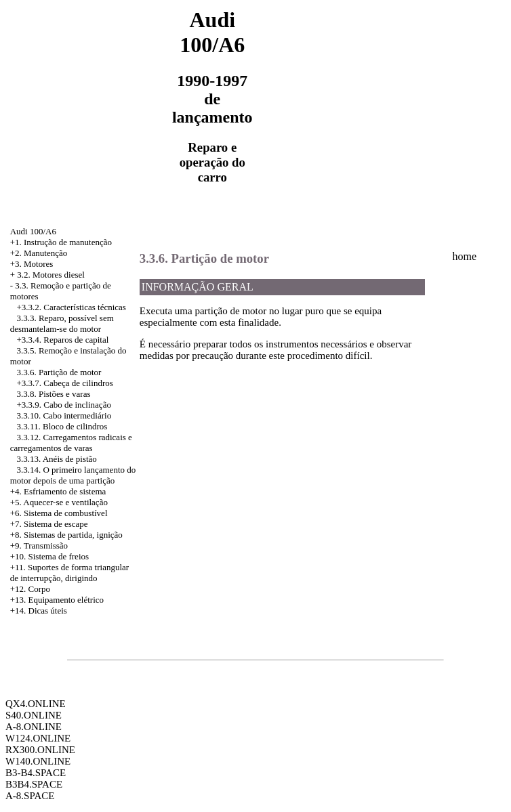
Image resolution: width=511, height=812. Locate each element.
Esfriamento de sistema (65, 491)
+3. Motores (32, 264)
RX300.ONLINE (40, 750)
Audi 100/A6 (33, 231)
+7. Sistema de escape (49, 524)
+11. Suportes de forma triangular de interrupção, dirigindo (69, 573)
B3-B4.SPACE (36, 773)
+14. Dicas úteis (39, 611)
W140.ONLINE (38, 761)
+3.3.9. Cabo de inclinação (63, 405)
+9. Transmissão (39, 546)
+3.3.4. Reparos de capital (62, 340)
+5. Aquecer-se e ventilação (59, 502)
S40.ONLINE (34, 715)
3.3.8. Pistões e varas (53, 394)
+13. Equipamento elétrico (57, 600)
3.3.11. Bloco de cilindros (62, 426)
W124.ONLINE (38, 738)
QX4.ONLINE (36, 704)
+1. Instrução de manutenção (61, 242)
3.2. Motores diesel (51, 275)
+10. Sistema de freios (49, 556)
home (465, 256)
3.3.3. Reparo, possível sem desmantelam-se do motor (62, 323)
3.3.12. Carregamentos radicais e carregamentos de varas (71, 443)
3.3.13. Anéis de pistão (56, 459)
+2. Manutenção (39, 253)
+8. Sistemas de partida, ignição (66, 535)
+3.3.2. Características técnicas (71, 307)
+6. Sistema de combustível (59, 513)
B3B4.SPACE (34, 784)
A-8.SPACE (30, 796)
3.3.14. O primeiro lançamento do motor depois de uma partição (73, 475)
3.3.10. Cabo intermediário (64, 415)
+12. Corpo (30, 589)
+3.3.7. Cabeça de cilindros (64, 383)
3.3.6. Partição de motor (59, 372)
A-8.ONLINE (34, 727)
